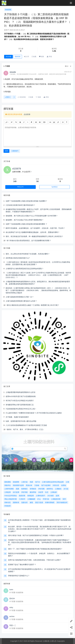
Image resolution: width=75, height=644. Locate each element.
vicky (11, 607)
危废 (31, 482)
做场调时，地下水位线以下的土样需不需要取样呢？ (25, 220)
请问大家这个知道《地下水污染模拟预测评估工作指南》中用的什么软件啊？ (36, 535)
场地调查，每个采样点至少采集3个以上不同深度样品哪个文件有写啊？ (32, 216)
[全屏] (63, 122)
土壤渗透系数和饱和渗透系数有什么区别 (20, 392)
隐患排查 (22, 496)
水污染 (66, 489)
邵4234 (12, 598)
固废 (18, 489)
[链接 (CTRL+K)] (50, 122)
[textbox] (37, 135)
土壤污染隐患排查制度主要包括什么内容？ (21, 301)
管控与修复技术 (62, 502)
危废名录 (24, 502)
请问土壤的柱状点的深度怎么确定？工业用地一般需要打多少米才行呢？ (33, 305)
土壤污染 (24, 482)
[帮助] (67, 122)
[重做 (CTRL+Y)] (16, 122)
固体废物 (8, 482)
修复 (31, 502)
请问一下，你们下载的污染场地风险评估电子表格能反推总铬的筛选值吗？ (35, 549)
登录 (6, 151)
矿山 (39, 499)
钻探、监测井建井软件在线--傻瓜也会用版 (21, 421)
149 (15, 181)
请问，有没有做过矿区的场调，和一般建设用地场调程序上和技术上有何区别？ (34, 236)
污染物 (37, 485)
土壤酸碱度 (31, 499)
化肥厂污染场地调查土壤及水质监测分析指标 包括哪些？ (26, 201)
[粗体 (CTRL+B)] (20, 122)
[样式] (7, 122)
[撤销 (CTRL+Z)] (12, 122)
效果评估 (50, 489)
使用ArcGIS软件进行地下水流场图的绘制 (21, 396)
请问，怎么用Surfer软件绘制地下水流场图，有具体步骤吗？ (28, 254)
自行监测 (16, 492)
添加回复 (22, 97)
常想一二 (13, 625)
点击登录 (27, 114)
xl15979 (17, 169)
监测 (57, 496)
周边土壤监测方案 (11, 499)
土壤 (67, 482)
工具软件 (22, 499)
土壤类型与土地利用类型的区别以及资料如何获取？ (25, 269)
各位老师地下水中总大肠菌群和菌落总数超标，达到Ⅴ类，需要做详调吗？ (33, 232)
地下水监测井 (46, 485)
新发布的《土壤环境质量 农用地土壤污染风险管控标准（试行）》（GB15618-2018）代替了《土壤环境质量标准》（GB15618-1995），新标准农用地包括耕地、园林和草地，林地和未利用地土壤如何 (38, 290)
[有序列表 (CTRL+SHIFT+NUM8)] (40, 122)
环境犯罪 (8, 506)
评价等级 (24, 492)
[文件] (58, 122)
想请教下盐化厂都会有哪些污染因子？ (22, 565)
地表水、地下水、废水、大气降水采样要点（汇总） (26, 429)
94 (37, 181)
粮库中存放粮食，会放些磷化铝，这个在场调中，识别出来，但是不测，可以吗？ (35, 228)
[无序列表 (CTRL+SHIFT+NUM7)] (36, 122)
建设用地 (33, 492)
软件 (64, 499)
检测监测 (31, 496)
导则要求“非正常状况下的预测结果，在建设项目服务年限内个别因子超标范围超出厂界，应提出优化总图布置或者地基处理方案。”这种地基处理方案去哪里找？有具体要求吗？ (40, 542)
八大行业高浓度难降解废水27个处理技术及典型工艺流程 (26, 425)
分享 (27, 57)
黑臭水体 (29, 485)
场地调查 (8, 10)
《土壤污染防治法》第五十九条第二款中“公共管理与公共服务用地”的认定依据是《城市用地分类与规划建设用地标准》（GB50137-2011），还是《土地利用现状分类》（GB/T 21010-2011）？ (38, 275)
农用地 (64, 485)
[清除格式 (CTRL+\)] (31, 122)
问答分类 (56, 485)
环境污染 (46, 499)
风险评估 (8, 485)
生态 (47, 492)
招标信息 (8, 502)
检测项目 (24, 489)
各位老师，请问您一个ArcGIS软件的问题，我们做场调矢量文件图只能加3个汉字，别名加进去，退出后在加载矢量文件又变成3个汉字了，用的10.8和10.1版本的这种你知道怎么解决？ (40, 529)
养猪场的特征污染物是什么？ (19, 576)
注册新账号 (15, 151)
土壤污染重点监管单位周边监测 (53, 482)
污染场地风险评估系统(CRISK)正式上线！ (21, 409)
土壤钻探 (54, 492)
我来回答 (18, 57)
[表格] (45, 122)
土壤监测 (8, 492)
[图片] (54, 122)
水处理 (41, 492)
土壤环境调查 (9, 489)
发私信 (54, 187)
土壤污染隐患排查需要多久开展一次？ (20, 297)
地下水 (38, 482)
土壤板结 (58, 489)
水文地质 (51, 496)
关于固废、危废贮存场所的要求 (17, 417)
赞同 (8, 97)
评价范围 (41, 489)
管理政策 (33, 489)
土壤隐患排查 (56, 499)
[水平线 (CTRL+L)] (28, 122)
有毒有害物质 (50, 502)
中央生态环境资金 (11, 496)
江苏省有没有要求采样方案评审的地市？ (20, 205)
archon (12, 616)
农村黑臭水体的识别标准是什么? (18, 258)
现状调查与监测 (18, 485)
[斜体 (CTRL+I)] (24, 122)
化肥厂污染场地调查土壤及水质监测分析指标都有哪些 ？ (26, 224)
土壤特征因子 (41, 496)
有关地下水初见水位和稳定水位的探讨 (20, 401)
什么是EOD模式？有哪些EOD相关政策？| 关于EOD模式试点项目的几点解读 (34, 413)
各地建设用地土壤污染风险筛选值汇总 (20, 405)
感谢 (42, 57)
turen (11, 590)
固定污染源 (39, 502)
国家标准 (16, 502)
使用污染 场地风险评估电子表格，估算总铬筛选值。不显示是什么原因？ (35, 560)
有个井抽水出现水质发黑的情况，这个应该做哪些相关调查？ (29, 241)
